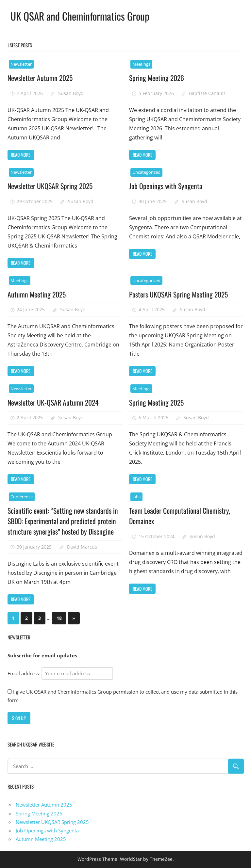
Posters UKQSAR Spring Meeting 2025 (179, 294)
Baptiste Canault (207, 93)
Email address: (60, 673)
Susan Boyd (71, 93)
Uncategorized (146, 172)
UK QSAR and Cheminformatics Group (81, 16)
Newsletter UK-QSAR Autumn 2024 (54, 402)
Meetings (141, 64)
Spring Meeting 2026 (157, 78)
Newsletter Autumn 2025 (41, 78)
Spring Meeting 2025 (157, 402)
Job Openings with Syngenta (166, 186)
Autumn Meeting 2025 (37, 294)
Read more (21, 155)
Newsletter (21, 64)
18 (59, 618)
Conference (22, 497)
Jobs (136, 497)
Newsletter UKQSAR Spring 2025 (50, 186)
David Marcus (82, 547)
